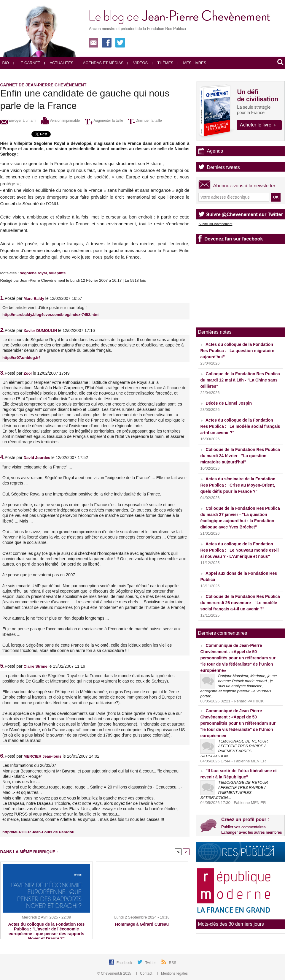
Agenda (215, 151)
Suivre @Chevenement (216, 224)
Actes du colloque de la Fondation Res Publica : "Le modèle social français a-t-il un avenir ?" (240, 426)
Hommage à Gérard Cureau (142, 924)
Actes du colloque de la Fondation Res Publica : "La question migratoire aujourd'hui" (237, 351)
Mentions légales (173, 973)
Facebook (125, 963)
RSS (173, 963)
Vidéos (138, 63)
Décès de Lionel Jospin (229, 403)
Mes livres (192, 63)
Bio (6, 63)
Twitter (151, 963)
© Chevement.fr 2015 (115, 973)
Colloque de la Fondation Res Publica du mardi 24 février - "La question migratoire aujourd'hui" (240, 456)
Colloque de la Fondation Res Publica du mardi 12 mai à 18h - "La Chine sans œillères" (240, 380)
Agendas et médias (101, 63)
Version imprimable (60, 121)
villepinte (57, 273)
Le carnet (27, 63)
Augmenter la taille (104, 121)
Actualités (59, 63)
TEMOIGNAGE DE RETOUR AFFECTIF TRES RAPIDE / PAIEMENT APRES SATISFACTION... (234, 749)
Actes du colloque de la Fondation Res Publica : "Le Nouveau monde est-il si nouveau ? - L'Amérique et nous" (240, 550)
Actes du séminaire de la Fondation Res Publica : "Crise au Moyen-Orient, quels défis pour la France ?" (238, 485)
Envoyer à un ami (18, 121)
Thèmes (163, 63)
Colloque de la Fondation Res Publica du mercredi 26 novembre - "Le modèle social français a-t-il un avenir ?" (240, 603)
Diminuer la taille (145, 121)
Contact (145, 973)
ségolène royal (33, 273)
